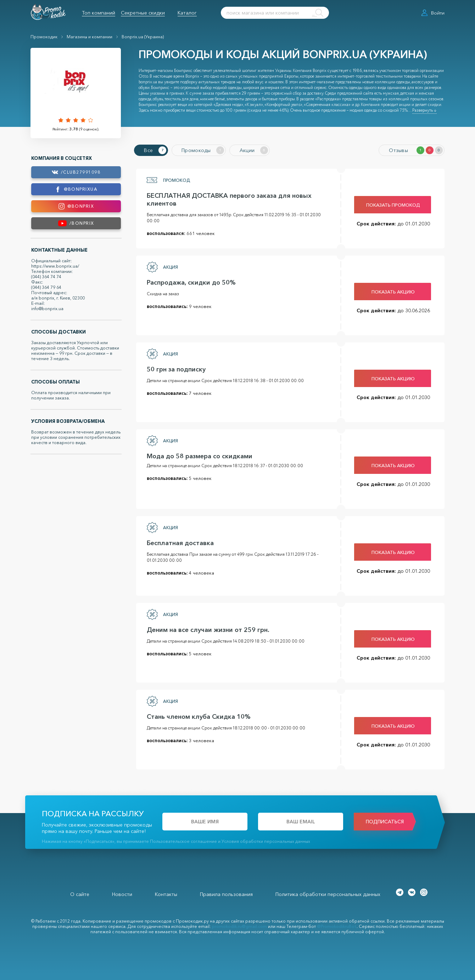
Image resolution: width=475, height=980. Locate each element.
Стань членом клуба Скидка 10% (197, 716)
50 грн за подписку (174, 368)
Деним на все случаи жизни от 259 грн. (206, 629)
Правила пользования (226, 893)
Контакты (166, 893)
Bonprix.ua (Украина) (143, 37)
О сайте (80, 893)
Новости (122, 893)
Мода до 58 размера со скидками (197, 455)
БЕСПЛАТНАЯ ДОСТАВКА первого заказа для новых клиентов (227, 198)
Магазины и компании (90, 37)
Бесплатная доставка (178, 542)
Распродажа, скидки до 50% (189, 281)
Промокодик (44, 37)
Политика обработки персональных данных (328, 893)
